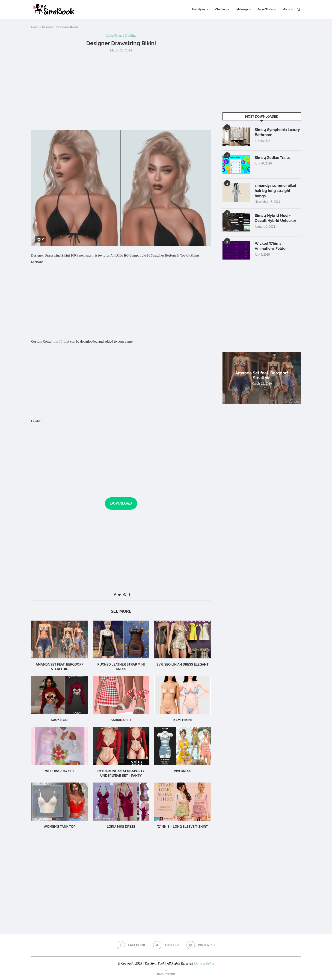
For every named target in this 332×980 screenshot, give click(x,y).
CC (61, 341)
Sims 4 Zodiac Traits (272, 158)
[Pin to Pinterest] (125, 595)
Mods (286, 9)
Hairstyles (199, 9)
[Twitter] (166, 945)
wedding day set (60, 771)
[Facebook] (131, 945)
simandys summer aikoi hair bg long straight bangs (275, 191)
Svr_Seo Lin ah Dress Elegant (183, 664)
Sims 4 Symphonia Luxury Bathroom (277, 132)
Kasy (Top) (60, 720)
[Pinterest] (201, 945)
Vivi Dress (182, 771)
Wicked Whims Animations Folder (271, 246)
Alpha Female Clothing (121, 36)
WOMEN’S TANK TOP (59, 827)
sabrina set (121, 720)
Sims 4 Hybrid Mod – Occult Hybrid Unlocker (276, 218)
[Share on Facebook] (115, 595)
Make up (242, 9)
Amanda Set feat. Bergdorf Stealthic (262, 375)
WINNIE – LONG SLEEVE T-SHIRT (182, 827)
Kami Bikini (183, 720)
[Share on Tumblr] (129, 595)
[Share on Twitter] (120, 595)
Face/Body (265, 9)
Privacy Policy (205, 963)
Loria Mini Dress (121, 827)
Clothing (221, 9)
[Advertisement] (121, 91)
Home (35, 27)
